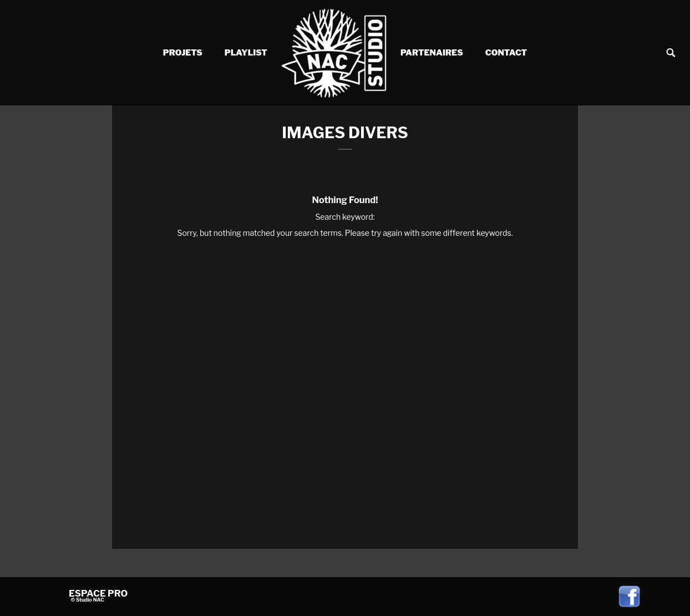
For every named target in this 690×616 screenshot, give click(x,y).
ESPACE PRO (98, 593)
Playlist (246, 53)
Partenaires (432, 53)
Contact (506, 53)
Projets (183, 53)
